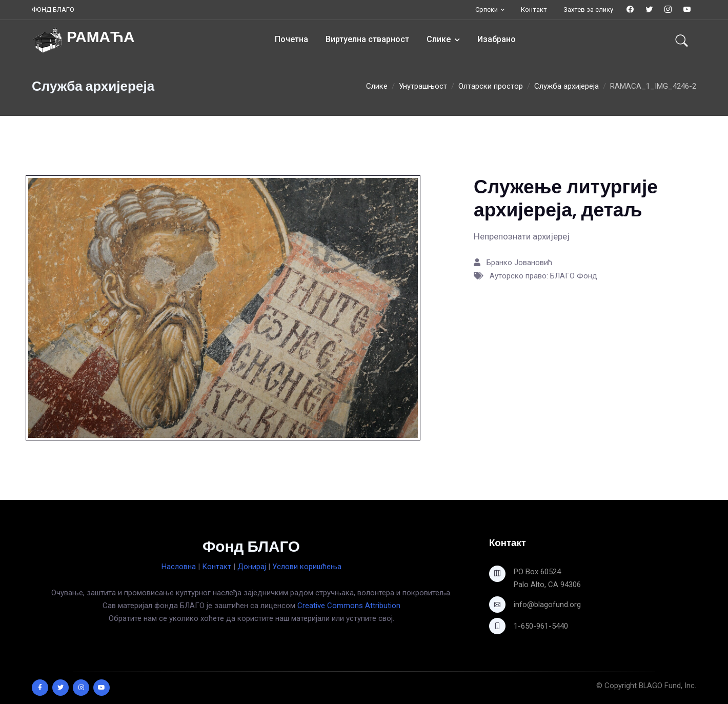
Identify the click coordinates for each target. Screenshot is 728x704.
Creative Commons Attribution (349, 606)
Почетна (291, 39)
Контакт (534, 9)
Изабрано (497, 39)
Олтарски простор (491, 86)
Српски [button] (487, 9)
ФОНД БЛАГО (53, 9)
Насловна (179, 567)
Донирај (252, 567)
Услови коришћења (307, 567)
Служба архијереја (567, 86)
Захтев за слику (588, 9)
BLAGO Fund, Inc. (668, 686)
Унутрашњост (423, 86)
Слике (439, 39)
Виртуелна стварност (367, 39)
